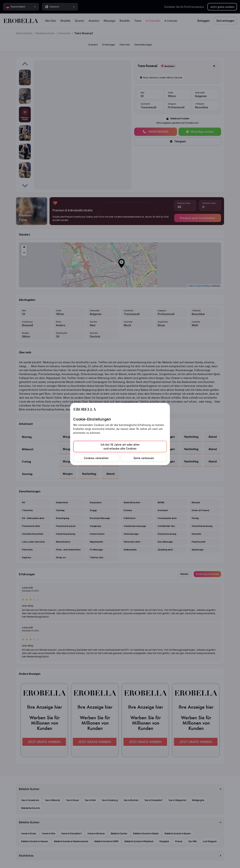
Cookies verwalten (96, 458)
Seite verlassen (144, 458)
